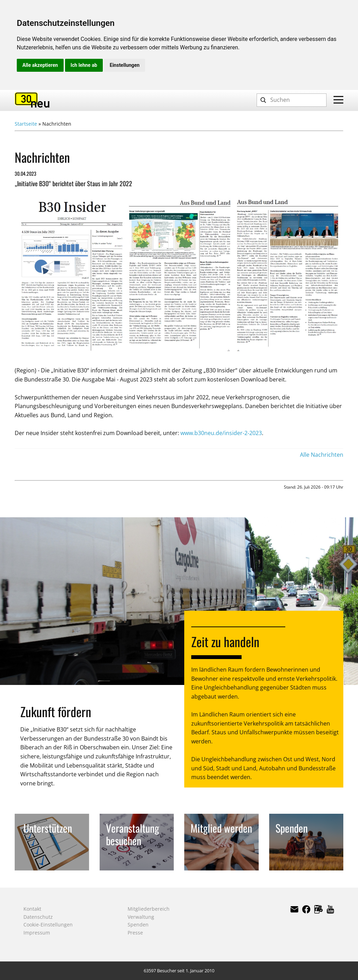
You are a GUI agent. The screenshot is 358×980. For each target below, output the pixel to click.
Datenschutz (38, 917)
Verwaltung (141, 917)
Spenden (138, 925)
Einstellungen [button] (125, 65)
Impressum (37, 933)
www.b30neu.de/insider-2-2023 (221, 433)
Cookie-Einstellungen (48, 925)
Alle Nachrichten (322, 455)
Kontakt (32, 909)
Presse (135, 933)
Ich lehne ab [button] (84, 65)
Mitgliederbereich (149, 909)
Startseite (26, 124)
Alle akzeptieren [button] (40, 65)
